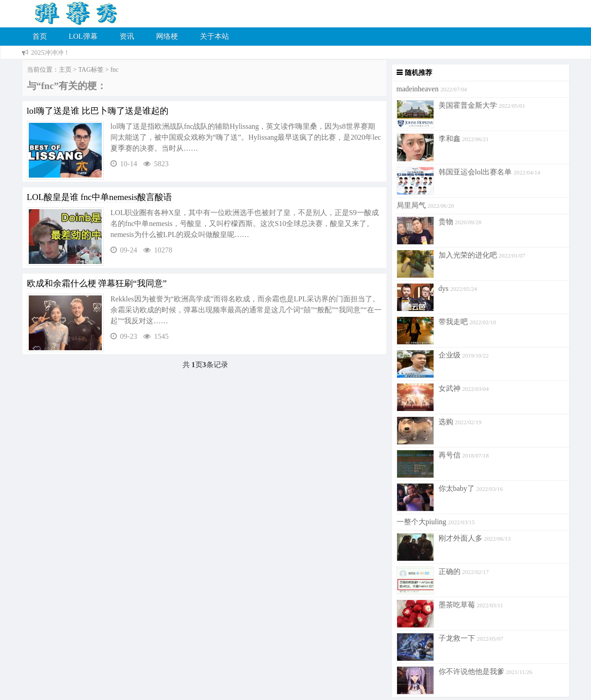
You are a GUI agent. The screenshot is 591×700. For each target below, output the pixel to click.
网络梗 (167, 36)
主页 (65, 70)
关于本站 (214, 36)
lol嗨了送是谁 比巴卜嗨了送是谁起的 (98, 111)
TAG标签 (91, 70)
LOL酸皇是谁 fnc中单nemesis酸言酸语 (99, 197)
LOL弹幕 (83, 36)
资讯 (127, 36)
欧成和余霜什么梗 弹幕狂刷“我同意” (97, 283)
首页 (40, 36)
